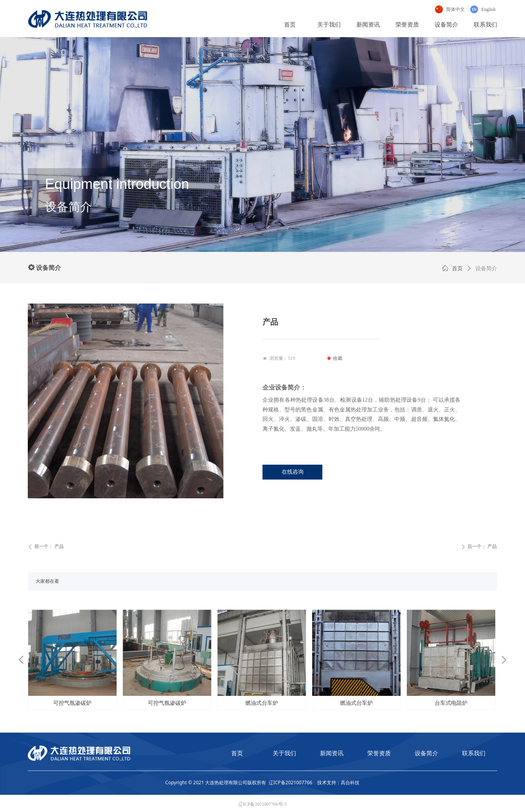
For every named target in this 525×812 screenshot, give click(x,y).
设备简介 (486, 269)
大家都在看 (47, 581)
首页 (457, 269)
